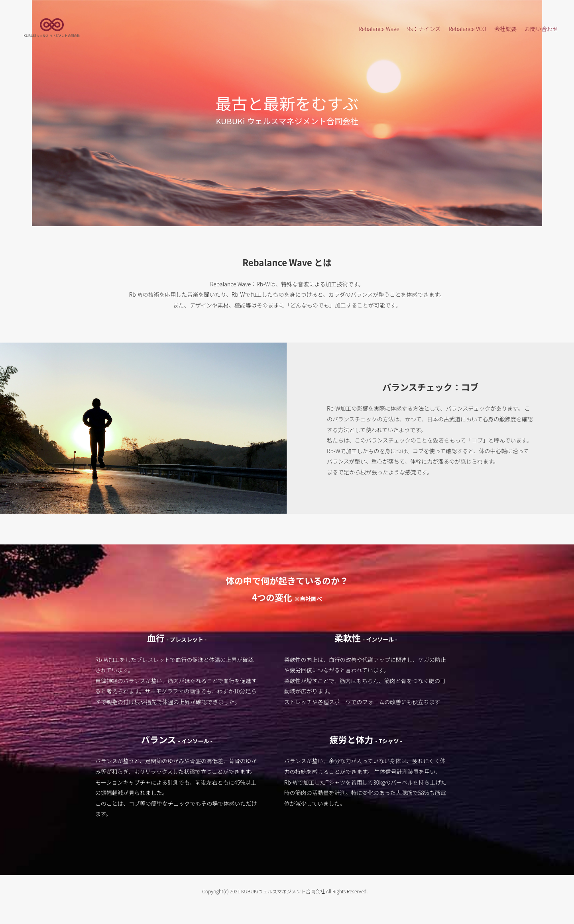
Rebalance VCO (467, 29)
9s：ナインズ (424, 29)
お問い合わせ (541, 29)
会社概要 (505, 29)
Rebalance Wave (379, 29)
